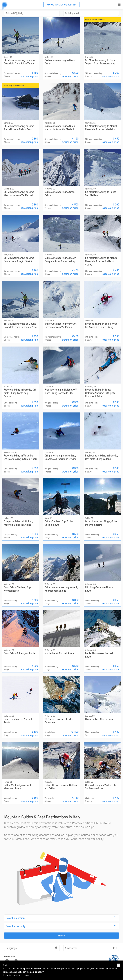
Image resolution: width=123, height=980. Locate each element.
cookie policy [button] (37, 972)
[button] (118, 965)
